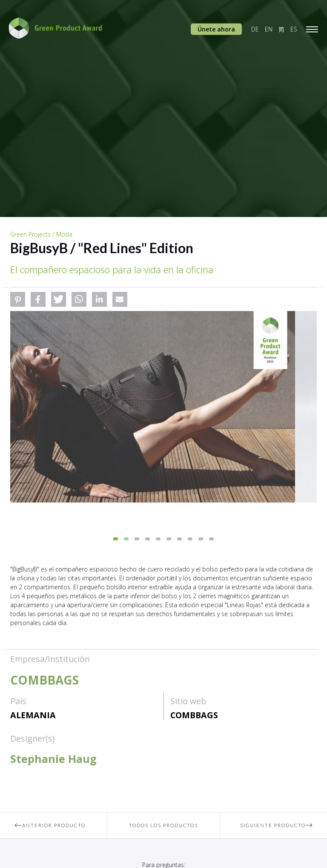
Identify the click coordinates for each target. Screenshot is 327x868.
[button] (18, 299)
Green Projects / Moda (41, 234)
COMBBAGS (194, 715)
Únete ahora (216, 29)
